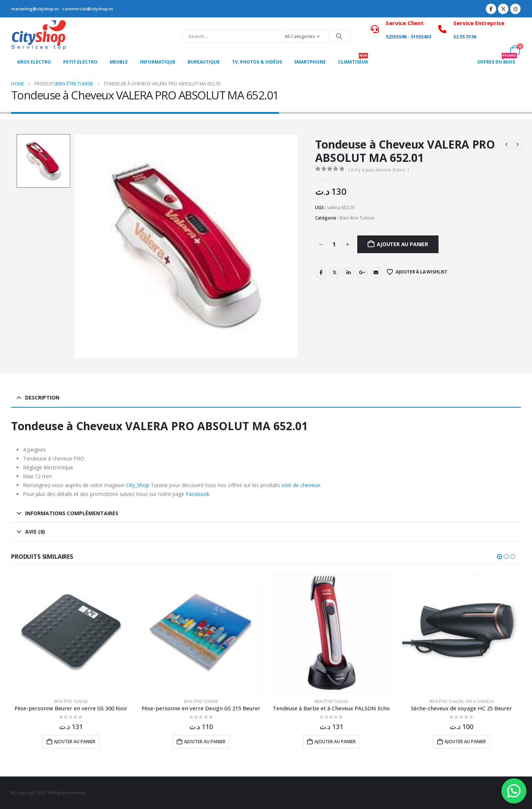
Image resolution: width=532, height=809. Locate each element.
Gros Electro (34, 62)
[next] (518, 145)
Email (376, 272)
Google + (362, 272)
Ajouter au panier (402, 244)
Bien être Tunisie (357, 218)
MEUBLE (119, 62)
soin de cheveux (301, 485)
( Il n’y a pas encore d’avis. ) (378, 170)
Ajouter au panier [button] (75, 742)
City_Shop (138, 485)
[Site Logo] (39, 36)
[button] (499, 557)
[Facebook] (491, 9)
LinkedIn (348, 272)
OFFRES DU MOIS (497, 60)
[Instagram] (515, 9)
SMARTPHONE (310, 62)
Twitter (335, 272)
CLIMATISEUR (353, 60)
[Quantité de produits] (334, 244)
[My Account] (515, 31)
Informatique (158, 62)
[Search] (339, 36)
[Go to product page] (71, 633)
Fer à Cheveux (480, 701)
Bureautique (204, 62)
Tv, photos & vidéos (257, 62)
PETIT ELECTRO (80, 62)
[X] (503, 9)
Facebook (321, 272)
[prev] (507, 145)
